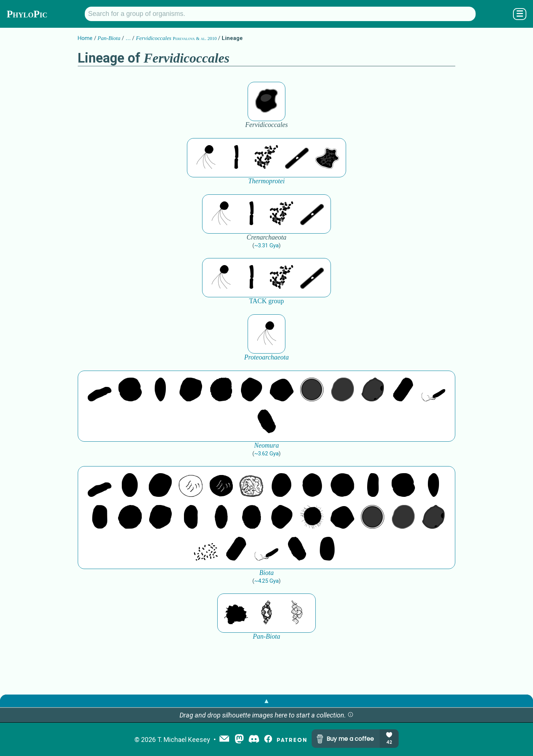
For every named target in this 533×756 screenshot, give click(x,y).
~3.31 (266, 245)
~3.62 (266, 454)
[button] (351, 715)
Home (85, 38)
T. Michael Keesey (184, 740)
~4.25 (266, 581)
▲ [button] (266, 701)
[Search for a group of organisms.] (280, 14)
